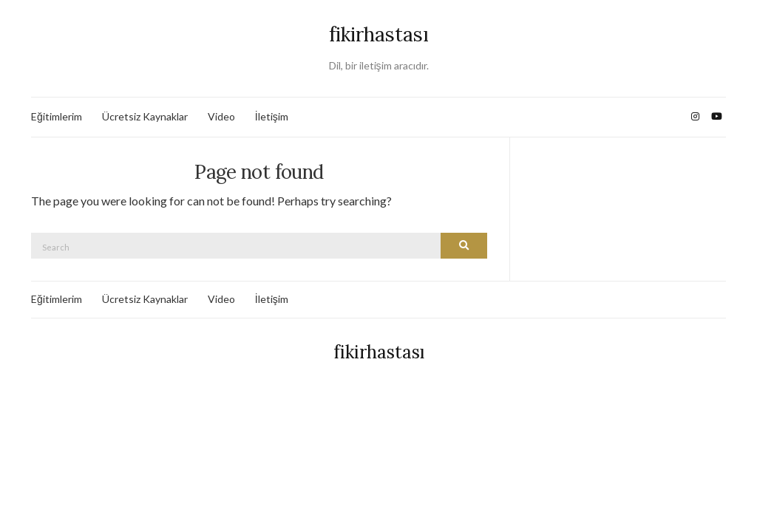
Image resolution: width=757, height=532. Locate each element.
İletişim (272, 116)
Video (221, 116)
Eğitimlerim (57, 116)
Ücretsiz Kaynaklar (145, 116)
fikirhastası (379, 34)
